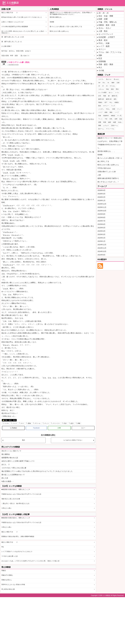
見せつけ (109, 79)
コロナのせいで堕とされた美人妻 (14, 468)
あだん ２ (6, 464)
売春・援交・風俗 (106, 64)
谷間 (116, 119)
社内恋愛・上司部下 (107, 37)
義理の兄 (115, 96)
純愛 (115, 122)
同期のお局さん (7, 580)
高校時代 (106, 116)
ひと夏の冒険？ (7, 46)
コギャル (101, 89)
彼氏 (115, 99)
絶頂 (72, 423)
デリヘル (38, 423)
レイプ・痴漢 (104, 46)
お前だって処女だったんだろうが (12, 22)
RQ (3, 547)
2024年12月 (102, 245)
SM (99, 83)
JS (107, 86)
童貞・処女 (103, 40)
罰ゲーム (101, 129)
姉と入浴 (5, 478)
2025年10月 (102, 211)
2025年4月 (101, 231)
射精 (114, 109)
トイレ (117, 92)
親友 (100, 106)
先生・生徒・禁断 (106, 16)
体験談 (113, 116)
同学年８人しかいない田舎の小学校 (13, 585)
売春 (100, 116)
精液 (106, 112)
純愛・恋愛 (103, 19)
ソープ (117, 112)
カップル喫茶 (102, 92)
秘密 (110, 122)
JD (99, 86)
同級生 (4, 571)
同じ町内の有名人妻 (8, 589)
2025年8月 (101, 218)
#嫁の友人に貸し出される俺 (11, 499)
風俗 (111, 112)
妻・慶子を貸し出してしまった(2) (13, 37)
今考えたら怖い (7, 508)
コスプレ (101, 79)
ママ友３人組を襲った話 (10, 556)
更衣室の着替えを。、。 (58, 17)
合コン (111, 92)
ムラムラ (106, 125)
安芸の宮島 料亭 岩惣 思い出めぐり (15, 56)
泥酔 (100, 55)
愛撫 (29, 423)
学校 (107, 89)
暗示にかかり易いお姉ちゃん (59, 31)
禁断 (100, 125)
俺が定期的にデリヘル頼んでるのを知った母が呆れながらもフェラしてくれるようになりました (37, 471)
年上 (111, 102)
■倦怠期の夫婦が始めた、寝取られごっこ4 (16, 489)
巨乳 (111, 119)
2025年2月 (101, 238)
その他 (101, 70)
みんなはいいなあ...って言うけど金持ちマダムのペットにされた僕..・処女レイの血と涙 (30, 561)
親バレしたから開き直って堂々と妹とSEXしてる (66, 27)
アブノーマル (110, 129)
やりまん (113, 86)
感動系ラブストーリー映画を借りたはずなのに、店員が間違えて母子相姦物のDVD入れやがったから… (71, 13)
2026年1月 (101, 201)
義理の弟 (109, 99)
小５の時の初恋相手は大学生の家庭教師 (15, 27)
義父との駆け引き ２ (10, 13)
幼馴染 (117, 102)
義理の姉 (101, 99)
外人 (100, 67)
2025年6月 (101, 224)
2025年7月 (101, 221)
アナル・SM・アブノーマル (110, 52)
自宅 (100, 96)
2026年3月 (101, 194)
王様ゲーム (114, 125)
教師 (113, 83)
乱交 (100, 58)
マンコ (100, 119)
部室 (112, 89)
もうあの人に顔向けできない (73, 440)
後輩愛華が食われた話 (10, 458)
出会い (120, 122)
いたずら (101, 109)
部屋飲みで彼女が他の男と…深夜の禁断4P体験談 (18, 536)
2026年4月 (101, 190)
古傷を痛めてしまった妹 (107, 172)
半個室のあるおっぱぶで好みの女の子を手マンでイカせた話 (21, 494)
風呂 (24, 440)
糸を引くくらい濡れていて (11, 451)
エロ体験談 (107, 595)
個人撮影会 (6, 454)
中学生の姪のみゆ (104, 168)
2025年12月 (102, 204)
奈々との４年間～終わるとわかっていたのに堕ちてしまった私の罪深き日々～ (23, 32)
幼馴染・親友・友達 (107, 25)
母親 (105, 96)
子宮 (106, 119)
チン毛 (119, 116)
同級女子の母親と (7, 575)
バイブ (100, 112)
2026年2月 (101, 197)
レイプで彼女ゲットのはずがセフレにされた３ (17, 552)
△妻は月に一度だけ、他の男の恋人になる (15, 503)
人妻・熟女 (103, 31)
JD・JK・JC (104, 13)
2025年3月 (101, 234)
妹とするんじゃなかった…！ (108, 182)
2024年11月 (102, 248)
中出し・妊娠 (104, 43)
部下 (106, 102)
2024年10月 (102, 251)
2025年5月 (101, 228)
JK (103, 86)
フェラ (15, 423)
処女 (121, 119)
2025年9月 (101, 214)
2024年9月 (101, 255)
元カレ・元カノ (105, 28)
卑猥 (105, 122)
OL (108, 83)
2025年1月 (101, 241)
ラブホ (7, 423)
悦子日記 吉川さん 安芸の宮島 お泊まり (16, 51)
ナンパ (119, 109)
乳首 (65, 423)
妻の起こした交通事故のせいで (13, 475)
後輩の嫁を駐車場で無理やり (108, 178)
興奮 (79, 423)
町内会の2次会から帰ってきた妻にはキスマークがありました (22, 17)
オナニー (102, 49)
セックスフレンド (106, 34)
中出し (108, 109)
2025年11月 (102, 207)
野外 (117, 89)
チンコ (47, 423)
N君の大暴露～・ (8, 481)
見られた (116, 79)
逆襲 (100, 122)
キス (22, 423)
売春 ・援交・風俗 (10, 420)
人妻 (99, 175)
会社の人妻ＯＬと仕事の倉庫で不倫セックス (18, 461)
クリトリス (56, 423)
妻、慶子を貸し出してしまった (12, 42)
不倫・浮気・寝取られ (108, 22)
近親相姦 (102, 61)
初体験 (52, 22)
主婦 (118, 83)
